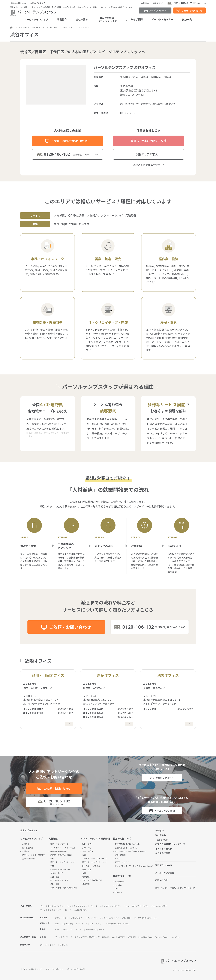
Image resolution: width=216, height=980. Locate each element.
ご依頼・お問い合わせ (192, 10)
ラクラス (64, 945)
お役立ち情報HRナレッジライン (107, 19)
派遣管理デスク (121, 881)
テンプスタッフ (62, 918)
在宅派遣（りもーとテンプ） (126, 848)
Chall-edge (127, 918)
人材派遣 (26, 844)
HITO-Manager (109, 937)
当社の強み (82, 19)
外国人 (117, 858)
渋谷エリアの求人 (147, 154)
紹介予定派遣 (27, 848)
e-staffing (119, 885)
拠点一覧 (187, 19)
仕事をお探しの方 (18, 3)
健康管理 (86, 877)
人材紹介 (26, 851)
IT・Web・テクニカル (91, 866)
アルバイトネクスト (49, 945)
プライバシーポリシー (54, 969)
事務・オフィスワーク (59, 844)
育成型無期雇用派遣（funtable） (128, 844)
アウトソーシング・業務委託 (34, 855)
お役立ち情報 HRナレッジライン (171, 844)
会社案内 (145, 3)
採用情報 (157, 3)
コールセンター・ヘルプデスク (63, 848)
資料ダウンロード (158, 10)
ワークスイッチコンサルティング (85, 937)
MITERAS (122, 937)
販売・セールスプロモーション (63, 862)
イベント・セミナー (162, 19)
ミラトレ (79, 929)
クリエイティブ (57, 873)
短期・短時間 (120, 855)
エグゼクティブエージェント (75, 924)
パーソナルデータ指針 (76, 969)
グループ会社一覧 (172, 888)
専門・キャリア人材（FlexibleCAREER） (131, 851)
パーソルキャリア (159, 906)
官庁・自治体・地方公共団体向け (64, 888)
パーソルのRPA (61, 937)
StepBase (176, 937)
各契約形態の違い (29, 858)
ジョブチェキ (77, 918)
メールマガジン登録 (165, 811)
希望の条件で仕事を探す (147, 165)
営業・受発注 (88, 851)
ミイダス (100, 924)
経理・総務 (87, 844)
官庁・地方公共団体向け (92, 880)
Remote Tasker (162, 937)
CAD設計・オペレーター (60, 869)
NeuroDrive (91, 929)
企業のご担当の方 (38, 3)
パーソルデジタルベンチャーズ (53, 910)
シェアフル (68, 929)
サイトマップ (189, 888)
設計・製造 (55, 877)
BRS (92, 924)
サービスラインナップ (36, 19)
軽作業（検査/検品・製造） (62, 855)
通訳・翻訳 (55, 884)
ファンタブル (91, 918)
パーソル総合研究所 (78, 910)
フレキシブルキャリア (109, 918)
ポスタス (132, 937)
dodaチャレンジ (114, 924)
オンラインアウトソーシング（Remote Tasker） (134, 866)
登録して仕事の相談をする (147, 141)
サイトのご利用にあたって (31, 969)
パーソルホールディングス (51, 906)
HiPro (101, 929)
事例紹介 (62, 19)
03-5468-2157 (128, 113)
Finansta (118, 892)
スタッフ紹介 (162, 840)
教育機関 (86, 884)
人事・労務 (87, 848)
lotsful (58, 929)
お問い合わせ (162, 880)
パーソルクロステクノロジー (136, 906)
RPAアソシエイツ (122, 862)
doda (57, 924)
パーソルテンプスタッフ (76, 906)
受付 (52, 858)
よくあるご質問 (134, 19)
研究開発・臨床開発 (58, 851)
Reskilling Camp (145, 937)
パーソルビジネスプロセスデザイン (105, 906)
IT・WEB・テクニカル (59, 880)
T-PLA (117, 889)
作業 (84, 873)
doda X (126, 924)
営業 (52, 866)
